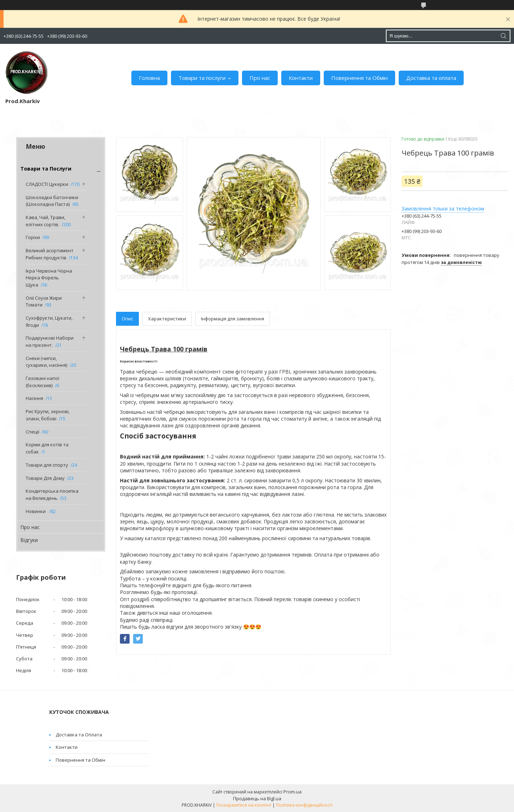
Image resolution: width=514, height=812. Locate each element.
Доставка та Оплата (79, 735)
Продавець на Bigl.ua (257, 798)
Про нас (260, 78)
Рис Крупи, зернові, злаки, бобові (48, 415)
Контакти (301, 78)
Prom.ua (293, 792)
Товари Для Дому (45, 478)
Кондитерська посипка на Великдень (52, 494)
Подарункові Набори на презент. (50, 341)
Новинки (36, 511)
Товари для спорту (47, 465)
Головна (149, 78)
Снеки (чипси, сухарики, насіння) (46, 362)
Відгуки (29, 540)
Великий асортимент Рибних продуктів (50, 254)
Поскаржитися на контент (244, 805)
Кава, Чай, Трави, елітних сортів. (46, 221)
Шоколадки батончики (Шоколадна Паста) (52, 201)
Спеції (32, 432)
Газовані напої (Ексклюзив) (42, 382)
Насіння (34, 398)
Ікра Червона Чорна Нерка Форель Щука (49, 278)
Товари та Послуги (46, 169)
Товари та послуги (202, 78)
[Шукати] (503, 36)
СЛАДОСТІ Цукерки (47, 184)
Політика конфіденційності (304, 805)
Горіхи (33, 237)
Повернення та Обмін (359, 78)
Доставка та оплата (431, 78)
